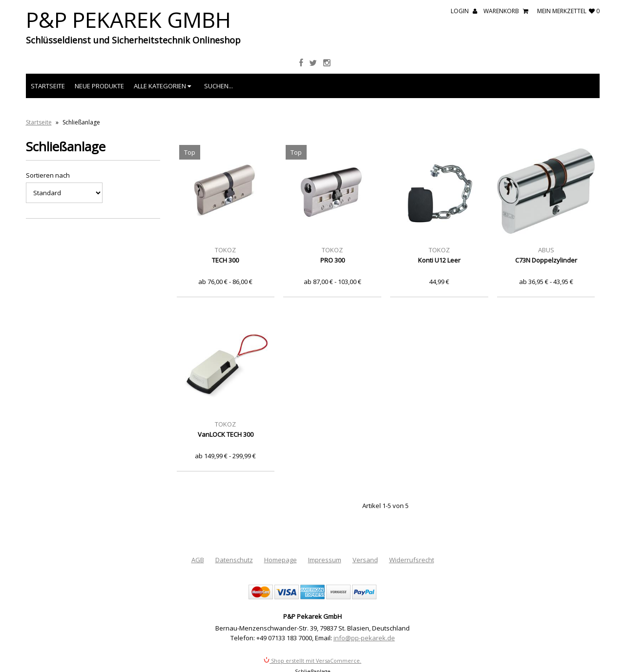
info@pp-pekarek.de (364, 638)
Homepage (281, 560)
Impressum (325, 560)
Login (464, 11)
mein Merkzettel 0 (568, 11)
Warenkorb (506, 11)
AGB (198, 560)
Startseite (48, 86)
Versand (365, 560)
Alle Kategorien (162, 86)
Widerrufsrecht (412, 560)
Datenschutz (234, 560)
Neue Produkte (99, 86)
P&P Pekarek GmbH (128, 20)
